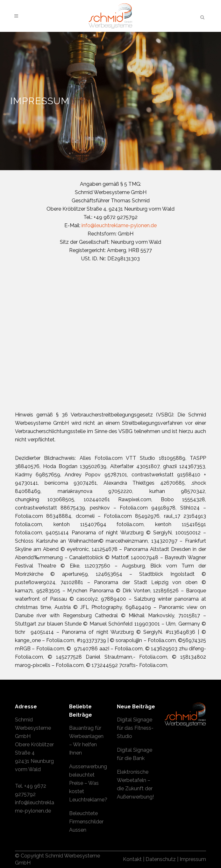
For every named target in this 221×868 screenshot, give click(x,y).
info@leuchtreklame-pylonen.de (119, 225)
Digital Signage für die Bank (135, 754)
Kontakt (132, 859)
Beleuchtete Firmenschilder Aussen (86, 822)
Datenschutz (161, 859)
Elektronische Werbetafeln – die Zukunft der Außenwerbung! (135, 784)
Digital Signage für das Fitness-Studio (135, 728)
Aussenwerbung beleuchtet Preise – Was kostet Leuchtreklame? (88, 783)
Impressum (193, 859)
